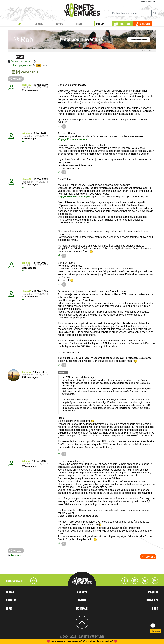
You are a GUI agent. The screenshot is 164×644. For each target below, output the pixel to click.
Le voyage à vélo (23, 65)
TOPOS (59, 24)
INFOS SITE (152, 601)
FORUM (100, 24)
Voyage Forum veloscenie (73, 139)
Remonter (16, 556)
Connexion (145, 24)
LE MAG (39, 24)
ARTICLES (11, 601)
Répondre (148, 557)
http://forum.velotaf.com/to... (75, 197)
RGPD (155, 609)
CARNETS (82, 593)
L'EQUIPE (153, 593)
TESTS (79, 24)
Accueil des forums (22, 62)
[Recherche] (131, 13)
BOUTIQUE (125, 24)
